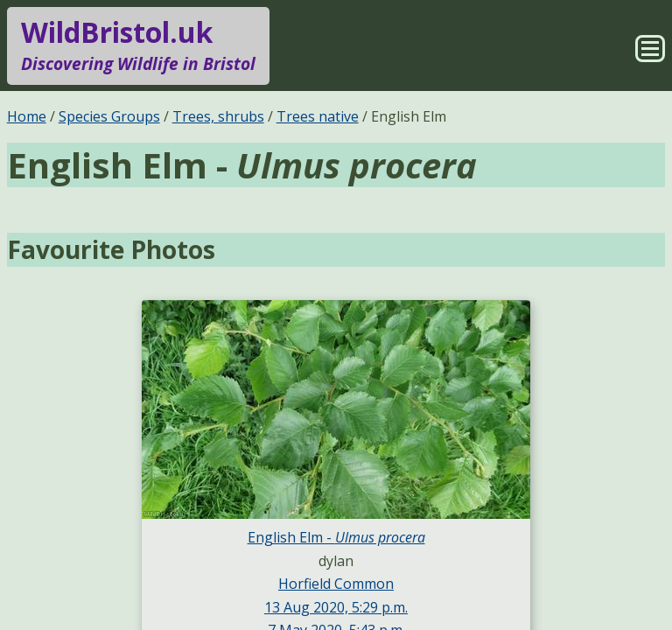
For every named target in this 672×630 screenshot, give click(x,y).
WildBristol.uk (138, 45)
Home (27, 116)
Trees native (318, 116)
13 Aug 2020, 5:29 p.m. (336, 607)
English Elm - (336, 537)
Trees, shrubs (218, 116)
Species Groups (109, 116)
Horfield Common (336, 584)
